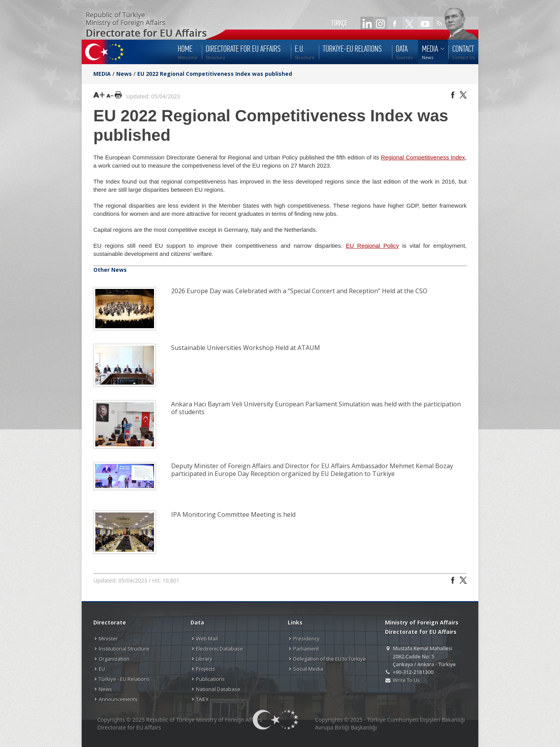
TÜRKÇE (339, 23)
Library (204, 659)
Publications (210, 679)
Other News (110, 270)
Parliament (306, 649)
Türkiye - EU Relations (124, 679)
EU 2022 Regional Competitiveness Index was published (215, 74)
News (124, 74)
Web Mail (207, 639)
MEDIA (102, 74)
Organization (114, 659)
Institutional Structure (124, 649)
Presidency (306, 639)
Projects (206, 669)
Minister (108, 639)
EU (102, 669)
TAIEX (202, 699)
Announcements (118, 699)
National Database (218, 689)
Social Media (308, 669)
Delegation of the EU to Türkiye (330, 659)
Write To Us (406, 680)
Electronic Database (220, 649)
